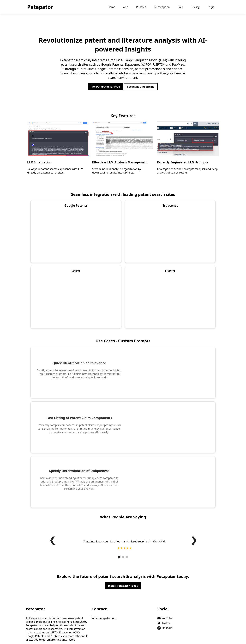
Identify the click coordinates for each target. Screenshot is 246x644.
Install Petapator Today (123, 586)
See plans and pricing (141, 87)
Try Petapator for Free (106, 87)
